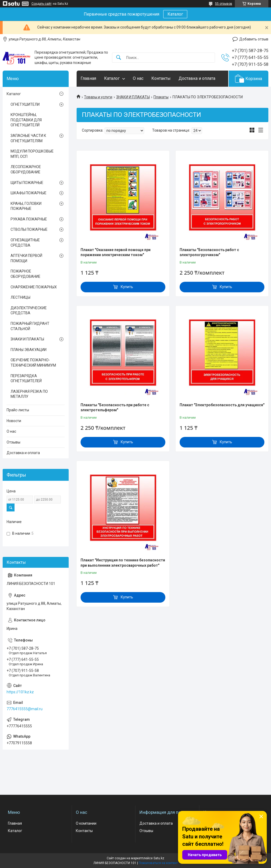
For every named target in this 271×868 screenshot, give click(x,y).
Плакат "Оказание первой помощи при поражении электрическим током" (116, 252)
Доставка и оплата (197, 78)
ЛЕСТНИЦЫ (20, 297)
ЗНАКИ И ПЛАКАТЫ (133, 97)
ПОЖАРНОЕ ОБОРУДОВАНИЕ (25, 274)
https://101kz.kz (20, 692)
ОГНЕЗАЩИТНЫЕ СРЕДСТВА (25, 243)
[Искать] (119, 58)
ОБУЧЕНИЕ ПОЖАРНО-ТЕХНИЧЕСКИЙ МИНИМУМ (33, 363)
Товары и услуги (98, 97)
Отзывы (13, 442)
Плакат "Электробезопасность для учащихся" (222, 405)
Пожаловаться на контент (158, 863)
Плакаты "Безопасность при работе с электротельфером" (115, 408)
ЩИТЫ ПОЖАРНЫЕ (27, 183)
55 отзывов (224, 4)
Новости (14, 421)
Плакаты (161, 97)
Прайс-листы (18, 410)
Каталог (175, 14)
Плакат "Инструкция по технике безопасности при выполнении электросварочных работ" (123, 563)
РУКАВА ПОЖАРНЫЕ (29, 219)
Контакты (161, 78)
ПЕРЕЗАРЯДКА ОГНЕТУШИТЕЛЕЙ (26, 378)
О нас (138, 78)
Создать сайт (41, 4)
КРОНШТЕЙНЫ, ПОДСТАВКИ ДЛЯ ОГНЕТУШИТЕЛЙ (26, 120)
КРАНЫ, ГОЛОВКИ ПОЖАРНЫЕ (26, 206)
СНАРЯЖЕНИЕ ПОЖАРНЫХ (34, 287)
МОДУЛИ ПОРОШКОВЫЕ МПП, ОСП (32, 154)
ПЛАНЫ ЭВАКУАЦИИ (29, 350)
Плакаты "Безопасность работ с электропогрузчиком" (209, 252)
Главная (88, 78)
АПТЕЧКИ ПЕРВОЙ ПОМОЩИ (26, 258)
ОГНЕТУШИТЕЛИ (25, 104)
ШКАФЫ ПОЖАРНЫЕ (29, 193)
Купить (127, 287)
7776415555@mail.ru (25, 709)
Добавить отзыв (254, 39)
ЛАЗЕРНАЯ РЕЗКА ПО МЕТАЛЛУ (29, 394)
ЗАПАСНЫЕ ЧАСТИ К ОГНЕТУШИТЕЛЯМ (28, 138)
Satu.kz (159, 858)
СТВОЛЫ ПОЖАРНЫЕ (29, 229)
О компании (86, 823)
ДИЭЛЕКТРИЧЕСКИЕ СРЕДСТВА (29, 311)
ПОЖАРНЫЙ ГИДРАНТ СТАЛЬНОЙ (30, 326)
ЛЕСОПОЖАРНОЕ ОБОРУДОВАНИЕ (26, 169)
